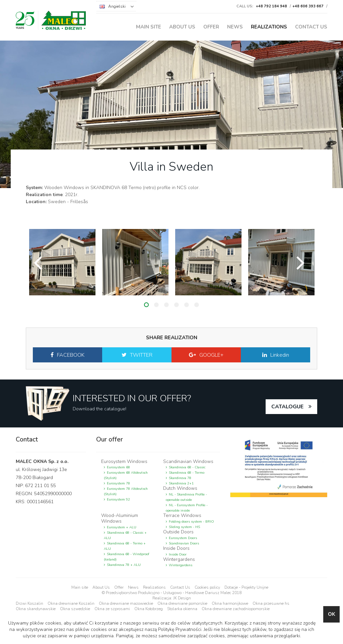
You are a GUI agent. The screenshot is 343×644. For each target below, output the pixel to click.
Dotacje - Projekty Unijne (246, 587)
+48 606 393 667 (308, 6)
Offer (211, 27)
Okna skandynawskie (36, 609)
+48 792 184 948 (271, 6)
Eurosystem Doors (183, 538)
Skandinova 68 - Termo (187, 473)
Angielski (117, 6)
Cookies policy (207, 587)
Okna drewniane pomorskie (182, 603)
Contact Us (311, 27)
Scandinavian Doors (184, 543)
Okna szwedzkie (75, 609)
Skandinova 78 (180, 478)
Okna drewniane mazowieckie (126, 603)
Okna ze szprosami (112, 609)
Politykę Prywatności (179, 629)
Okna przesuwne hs (271, 603)
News (235, 27)
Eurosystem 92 (118, 500)
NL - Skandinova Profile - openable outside (186, 497)
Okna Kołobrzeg (149, 609)
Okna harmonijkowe (230, 603)
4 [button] (177, 305)
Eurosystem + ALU (122, 527)
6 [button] (197, 305)
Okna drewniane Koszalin (71, 603)
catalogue (287, 407)
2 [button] (156, 305)
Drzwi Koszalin (29, 603)
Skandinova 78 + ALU (124, 565)
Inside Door (178, 554)
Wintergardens (181, 565)
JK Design (182, 598)
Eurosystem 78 (118, 483)
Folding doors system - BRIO (191, 522)
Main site (149, 27)
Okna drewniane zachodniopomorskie (236, 609)
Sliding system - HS (184, 527)
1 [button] (146, 305)
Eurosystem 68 (118, 467)
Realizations (269, 27)
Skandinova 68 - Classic (187, 467)
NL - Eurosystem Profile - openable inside (187, 508)
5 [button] (187, 305)
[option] (62, 262)
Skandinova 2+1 (181, 483)
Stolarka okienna (182, 609)
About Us (182, 27)
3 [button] (166, 305)
